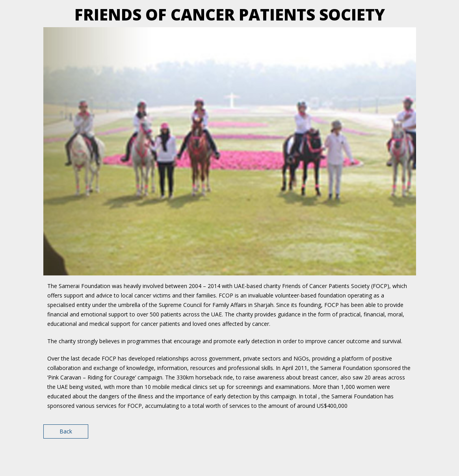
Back (66, 431)
